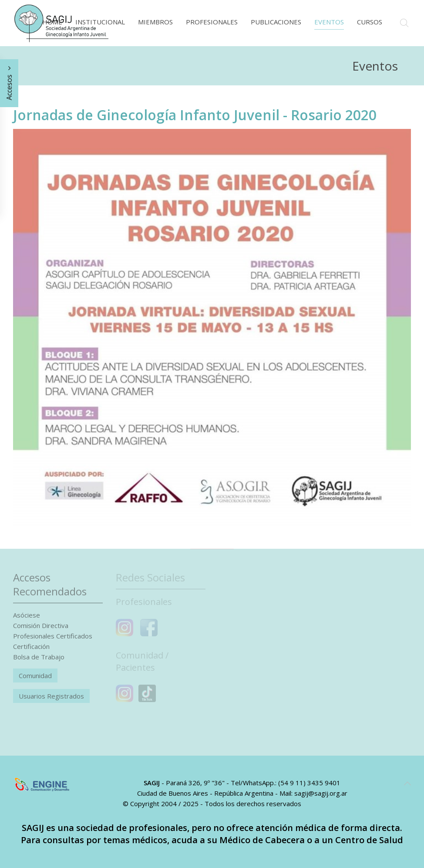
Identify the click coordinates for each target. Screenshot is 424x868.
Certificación (31, 646)
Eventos (329, 22)
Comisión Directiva (41, 625)
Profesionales (212, 22)
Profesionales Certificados (53, 636)
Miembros (155, 22)
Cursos (370, 22)
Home (52, 22)
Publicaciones (276, 22)
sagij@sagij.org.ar (321, 793)
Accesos (9, 83)
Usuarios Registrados (51, 696)
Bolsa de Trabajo (39, 657)
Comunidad (35, 675)
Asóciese (27, 615)
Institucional (100, 22)
